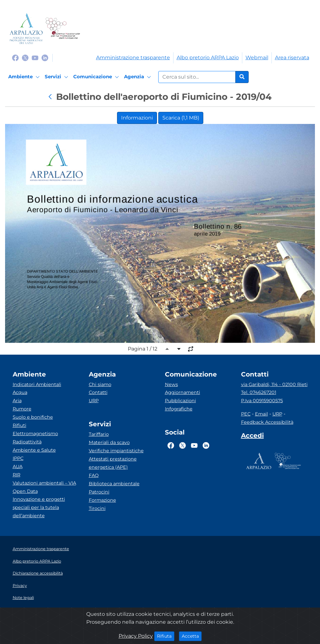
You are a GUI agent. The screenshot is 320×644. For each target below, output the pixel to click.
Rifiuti (20, 425)
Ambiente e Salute (34, 450)
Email (261, 414)
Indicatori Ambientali (37, 384)
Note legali (23, 598)
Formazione (102, 500)
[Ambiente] (25, 77)
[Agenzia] (138, 77)
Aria (17, 401)
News (171, 384)
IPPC (18, 458)
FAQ (94, 475)
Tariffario (99, 434)
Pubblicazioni (180, 401)
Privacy (20, 586)
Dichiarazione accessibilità (38, 573)
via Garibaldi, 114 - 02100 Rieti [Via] (274, 384)
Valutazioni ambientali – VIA (44, 483)
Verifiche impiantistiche (116, 451)
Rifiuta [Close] (166, 636)
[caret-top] (167, 349)
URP (94, 401)
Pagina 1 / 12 (143, 349)
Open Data (25, 491)
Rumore (22, 409)
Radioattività (27, 442)
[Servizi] (57, 77)
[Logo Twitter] (25, 58)
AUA (18, 467)
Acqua (20, 392)
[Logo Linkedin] (45, 58)
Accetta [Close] (192, 636)
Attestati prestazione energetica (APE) (113, 463)
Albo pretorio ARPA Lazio (208, 58)
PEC (246, 414)
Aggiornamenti (183, 392)
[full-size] (191, 349)
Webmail (257, 58)
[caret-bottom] (179, 349)
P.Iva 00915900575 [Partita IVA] (262, 401)
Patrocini (99, 492)
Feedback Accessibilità (267, 422)
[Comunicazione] (97, 77)
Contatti (98, 392)
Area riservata (292, 58)
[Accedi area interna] (252, 437)
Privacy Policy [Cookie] (136, 636)
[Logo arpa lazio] (26, 29)
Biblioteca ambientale (114, 484)
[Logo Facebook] (15, 58)
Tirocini (97, 508)
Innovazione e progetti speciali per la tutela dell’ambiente (39, 507)
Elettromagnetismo (35, 434)
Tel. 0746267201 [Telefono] (259, 392)
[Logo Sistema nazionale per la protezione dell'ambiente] (63, 29)
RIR (16, 475)
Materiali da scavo (109, 442)
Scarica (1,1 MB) (181, 118)
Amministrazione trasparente (133, 58)
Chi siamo (100, 384)
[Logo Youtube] (35, 58)
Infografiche (179, 409)
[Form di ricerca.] (197, 77)
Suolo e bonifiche (33, 417)
